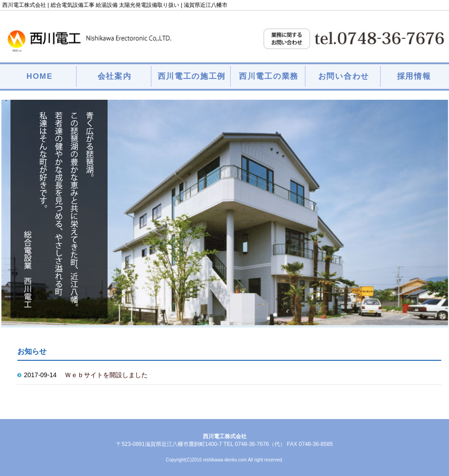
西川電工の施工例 (192, 76)
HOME (40, 76)
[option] (225, 212)
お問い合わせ (344, 76)
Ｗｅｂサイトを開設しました (106, 375)
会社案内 (115, 76)
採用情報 (414, 76)
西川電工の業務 (269, 76)
